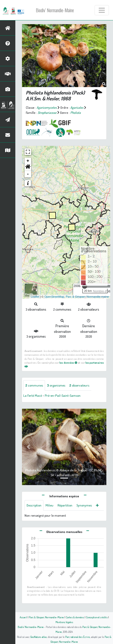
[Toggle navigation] (102, 10)
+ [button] (28, 161)
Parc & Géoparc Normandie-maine (87, 297)
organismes (56, 385)
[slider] (85, 286)
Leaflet (35, 297)
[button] (28, 168)
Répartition (65, 505)
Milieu (49, 505)
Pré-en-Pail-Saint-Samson (63, 395)
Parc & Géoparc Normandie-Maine (46, 617)
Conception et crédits (97, 617)
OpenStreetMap (54, 297)
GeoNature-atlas (38, 637)
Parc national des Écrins (78, 637)
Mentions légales (64, 622)
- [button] (28, 174)
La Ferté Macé (33, 395)
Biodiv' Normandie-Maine (55, 10)
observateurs (79, 385)
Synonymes (84, 505)
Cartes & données (75, 617)
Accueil (23, 617)
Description (34, 505)
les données (68, 362)
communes (34, 385)
